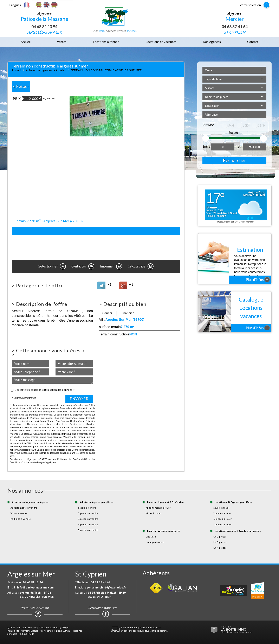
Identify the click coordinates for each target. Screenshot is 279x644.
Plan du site (13, 631)
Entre (206, 146)
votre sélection (250, 5)
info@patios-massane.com (35, 587)
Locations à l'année (106, 42)
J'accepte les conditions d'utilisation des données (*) (46, 390)
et (239, 146)
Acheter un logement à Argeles (46, 70)
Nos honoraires (47, 631)
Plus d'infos (258, 279)
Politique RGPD (26, 634)
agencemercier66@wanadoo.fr (105, 587)
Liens (59, 631)
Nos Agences (212, 42)
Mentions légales (29, 631)
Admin (67, 631)
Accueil (26, 42)
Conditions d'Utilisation (21, 462)
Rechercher (234, 160)
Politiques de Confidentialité (72, 459)
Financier (127, 313)
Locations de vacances (161, 42)
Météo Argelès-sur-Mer (228, 222)
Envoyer (79, 399)
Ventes (62, 42)
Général (108, 313)
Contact (253, 42)
